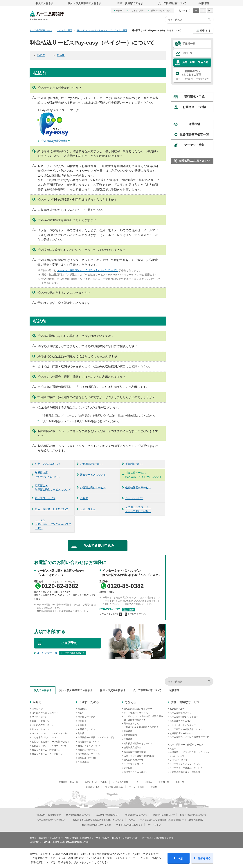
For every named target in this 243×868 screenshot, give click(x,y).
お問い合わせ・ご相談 (160, 10)
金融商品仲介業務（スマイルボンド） (96, 737)
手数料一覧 (189, 44)
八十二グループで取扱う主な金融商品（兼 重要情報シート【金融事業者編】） (168, 820)
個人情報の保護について (78, 815)
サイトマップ (154, 825)
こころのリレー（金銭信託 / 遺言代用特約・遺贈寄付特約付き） (143, 718)
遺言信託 (128, 731)
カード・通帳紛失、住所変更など (192, 75)
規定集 (154, 787)
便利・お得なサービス (185, 702)
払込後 (61, 55)
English (119, 10)
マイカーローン (39, 717)
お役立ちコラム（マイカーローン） (49, 746)
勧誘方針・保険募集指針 (49, 815)
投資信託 (82, 709)
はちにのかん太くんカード (45, 713)
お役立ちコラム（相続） (136, 772)
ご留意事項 (83, 762)
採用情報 (204, 3)
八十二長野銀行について (172, 3)
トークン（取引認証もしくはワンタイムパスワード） (88, 270)
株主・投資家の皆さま (130, 3)
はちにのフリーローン (43, 725)
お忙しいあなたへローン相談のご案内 (51, 742)
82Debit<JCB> (177, 709)
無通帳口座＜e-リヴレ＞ (182, 733)
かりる (37, 702)
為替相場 (194, 124)
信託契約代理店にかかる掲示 (96, 825)
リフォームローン (41, 729)
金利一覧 (188, 53)
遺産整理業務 (130, 735)
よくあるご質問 (136, 10)
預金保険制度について (136, 815)
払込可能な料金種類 (54, 141)
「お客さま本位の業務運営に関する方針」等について (97, 820)
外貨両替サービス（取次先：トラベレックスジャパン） (189, 754)
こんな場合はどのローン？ (45, 737)
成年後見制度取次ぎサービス (138, 743)
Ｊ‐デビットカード (179, 760)
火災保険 (128, 768)
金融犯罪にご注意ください (194, 161)
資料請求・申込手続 (69, 782)
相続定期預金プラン (88, 750)
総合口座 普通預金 (87, 758)
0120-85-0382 (125, 586)
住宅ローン (37, 709)
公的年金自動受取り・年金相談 (185, 772)
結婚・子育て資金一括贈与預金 (139, 756)
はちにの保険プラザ (134, 760)
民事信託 (128, 739)
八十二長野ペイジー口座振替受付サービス (189, 739)
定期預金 (82, 721)
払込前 (41, 55)
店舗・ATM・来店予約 (195, 62)
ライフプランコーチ (134, 764)
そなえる (130, 702)
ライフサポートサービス (136, 713)
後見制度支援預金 (132, 748)
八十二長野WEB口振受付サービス (186, 745)
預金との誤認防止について (193, 815)
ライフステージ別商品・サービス (186, 768)
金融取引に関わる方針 (164, 815)
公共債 (81, 733)
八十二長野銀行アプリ (181, 713)
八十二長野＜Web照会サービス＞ (186, 729)
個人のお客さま (44, 3)
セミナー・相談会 (143, 782)
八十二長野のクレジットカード (185, 717)
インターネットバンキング (183, 725)
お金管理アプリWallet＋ (181, 721)
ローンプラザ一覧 (47, 653)
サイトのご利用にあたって (129, 825)
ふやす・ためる (89, 702)
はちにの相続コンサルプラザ (138, 709)
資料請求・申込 (194, 97)
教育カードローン (41, 721)
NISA (80, 713)
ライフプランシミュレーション (185, 764)
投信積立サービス (87, 717)
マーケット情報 (194, 145)
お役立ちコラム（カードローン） (48, 754)
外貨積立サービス (87, 729)
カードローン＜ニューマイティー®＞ (50, 733)
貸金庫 (173, 749)
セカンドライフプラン (89, 746)
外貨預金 (82, 725)
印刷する (205, 31)
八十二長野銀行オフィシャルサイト (47, 16)
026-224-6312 (110, 609)
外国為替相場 (92, 787)
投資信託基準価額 (114, 787)
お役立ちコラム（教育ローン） (47, 750)
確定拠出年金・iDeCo (88, 742)
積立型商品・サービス (89, 754)
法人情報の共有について (108, 815)
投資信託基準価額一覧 (194, 135)
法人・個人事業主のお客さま (85, 3)
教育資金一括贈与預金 (135, 752)
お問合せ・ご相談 (194, 107)
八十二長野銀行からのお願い (51, 820)
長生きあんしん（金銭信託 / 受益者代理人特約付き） (142, 725)
